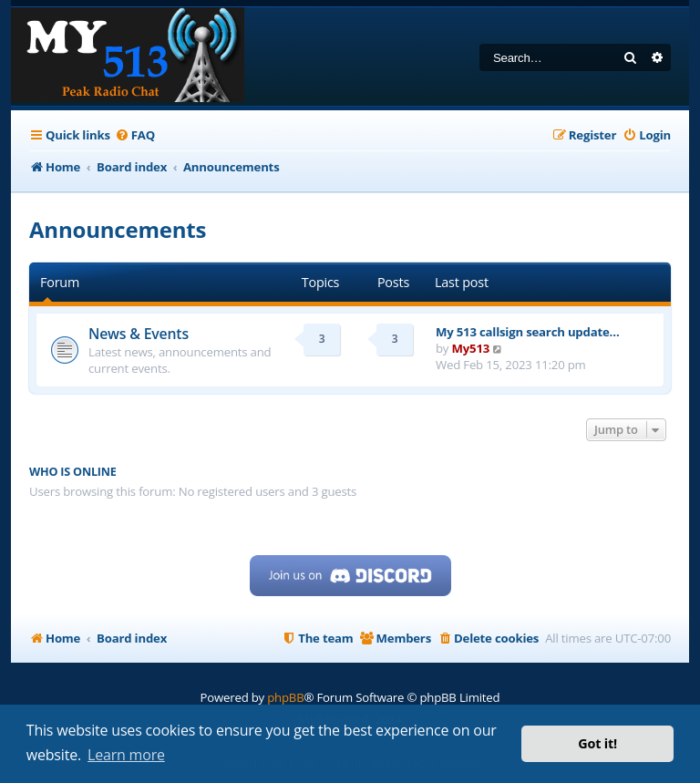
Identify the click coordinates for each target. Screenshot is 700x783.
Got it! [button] (597, 743)
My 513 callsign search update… (528, 332)
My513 (471, 348)
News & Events (139, 334)
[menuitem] (135, 135)
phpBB (285, 697)
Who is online (73, 472)
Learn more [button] (126, 755)
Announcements (118, 229)
